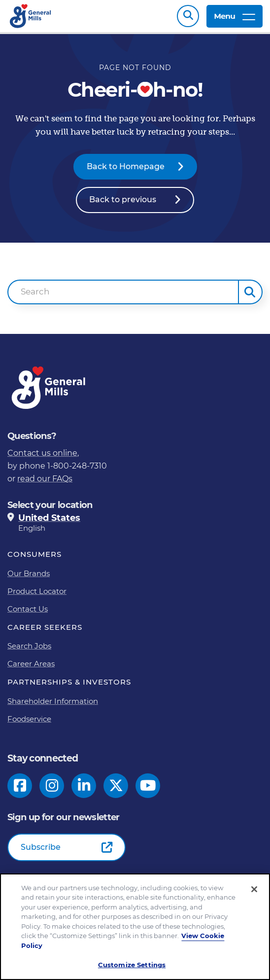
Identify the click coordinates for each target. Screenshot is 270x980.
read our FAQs (45, 484)
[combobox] (123, 297)
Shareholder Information (53, 706)
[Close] (254, 889)
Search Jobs (29, 651)
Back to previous (123, 204)
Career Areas (31, 669)
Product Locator (37, 596)
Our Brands (29, 578)
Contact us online (42, 458)
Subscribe (41, 852)
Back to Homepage (126, 171)
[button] (250, 297)
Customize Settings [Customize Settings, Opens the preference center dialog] (132, 965)
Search (188, 18)
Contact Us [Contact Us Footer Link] (28, 614)
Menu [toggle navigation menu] (235, 18)
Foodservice (29, 724)
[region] (135, 927)
